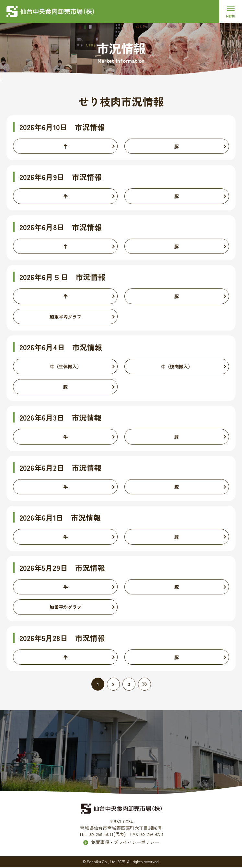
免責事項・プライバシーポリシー (125, 843)
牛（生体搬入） (65, 367)
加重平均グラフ (65, 317)
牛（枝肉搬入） (177, 367)
